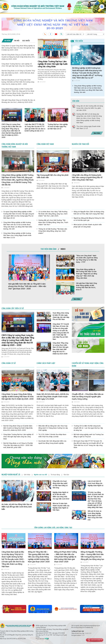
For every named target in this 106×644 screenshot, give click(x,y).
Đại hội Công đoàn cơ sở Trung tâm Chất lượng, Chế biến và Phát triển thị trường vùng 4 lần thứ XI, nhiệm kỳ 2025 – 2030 (18, 82)
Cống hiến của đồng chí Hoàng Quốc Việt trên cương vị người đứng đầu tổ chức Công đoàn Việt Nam (87, 177)
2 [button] (64, 42)
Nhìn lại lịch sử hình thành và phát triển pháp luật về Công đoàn (88, 226)
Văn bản (76, 101)
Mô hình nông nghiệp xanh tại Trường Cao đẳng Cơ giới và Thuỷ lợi (89, 435)
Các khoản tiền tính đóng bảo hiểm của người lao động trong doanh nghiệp (52, 442)
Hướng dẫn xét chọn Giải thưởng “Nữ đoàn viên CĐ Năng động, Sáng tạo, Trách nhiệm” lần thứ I (53, 222)
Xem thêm (97, 133)
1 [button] (63, 42)
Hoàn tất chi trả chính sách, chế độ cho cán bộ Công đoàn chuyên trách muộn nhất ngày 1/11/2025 (53, 396)
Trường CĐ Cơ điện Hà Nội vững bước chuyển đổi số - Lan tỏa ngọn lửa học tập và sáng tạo (88, 428)
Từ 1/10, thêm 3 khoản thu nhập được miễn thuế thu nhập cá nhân (52, 435)
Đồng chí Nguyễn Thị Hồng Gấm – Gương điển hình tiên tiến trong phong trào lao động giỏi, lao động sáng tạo (92, 555)
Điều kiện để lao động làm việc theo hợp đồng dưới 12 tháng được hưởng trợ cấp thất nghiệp (53, 428)
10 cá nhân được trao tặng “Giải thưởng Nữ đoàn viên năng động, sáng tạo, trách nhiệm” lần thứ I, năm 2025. (53, 214)
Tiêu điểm (77, 41)
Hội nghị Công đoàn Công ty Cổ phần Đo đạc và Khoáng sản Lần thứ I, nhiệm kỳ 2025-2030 (18, 101)
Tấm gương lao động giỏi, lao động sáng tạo (53, 528)
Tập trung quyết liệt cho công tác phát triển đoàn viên (53, 176)
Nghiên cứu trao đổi (80, 144)
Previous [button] (4, 608)
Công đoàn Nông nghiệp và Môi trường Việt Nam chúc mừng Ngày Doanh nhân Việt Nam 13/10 (17, 235)
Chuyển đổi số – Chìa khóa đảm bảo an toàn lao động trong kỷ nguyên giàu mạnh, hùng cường (88, 396)
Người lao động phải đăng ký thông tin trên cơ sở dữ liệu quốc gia (89, 219)
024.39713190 (11, 639)
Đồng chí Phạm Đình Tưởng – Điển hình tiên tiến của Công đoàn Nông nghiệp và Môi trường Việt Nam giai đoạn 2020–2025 (65, 557)
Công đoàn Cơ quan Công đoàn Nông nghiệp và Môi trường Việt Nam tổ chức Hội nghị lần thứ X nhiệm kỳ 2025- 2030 (18, 48)
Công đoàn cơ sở (9, 363)
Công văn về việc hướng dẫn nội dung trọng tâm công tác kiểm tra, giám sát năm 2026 (90, 108)
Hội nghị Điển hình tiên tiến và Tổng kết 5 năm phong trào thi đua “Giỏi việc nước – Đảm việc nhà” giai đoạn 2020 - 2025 (27, 286)
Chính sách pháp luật (46, 363)
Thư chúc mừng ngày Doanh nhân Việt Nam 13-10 (88, 127)
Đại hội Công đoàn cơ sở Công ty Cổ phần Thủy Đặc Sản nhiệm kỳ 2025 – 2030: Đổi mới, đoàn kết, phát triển (18, 73)
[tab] (7, 41)
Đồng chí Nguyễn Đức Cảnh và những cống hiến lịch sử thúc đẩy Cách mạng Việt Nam (89, 213)
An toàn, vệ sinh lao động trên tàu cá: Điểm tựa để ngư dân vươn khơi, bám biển (17, 507)
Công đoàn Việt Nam (45, 144)
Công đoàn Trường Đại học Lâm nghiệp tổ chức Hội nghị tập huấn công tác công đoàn (17, 65)
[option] (53, 24)
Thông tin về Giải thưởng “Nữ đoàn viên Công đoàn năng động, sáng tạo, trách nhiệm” (53, 231)
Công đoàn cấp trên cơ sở (13, 308)
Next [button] (102, 608)
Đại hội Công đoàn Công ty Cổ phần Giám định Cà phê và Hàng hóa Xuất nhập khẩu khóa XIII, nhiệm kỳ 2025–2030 (18, 57)
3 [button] (66, 42)
